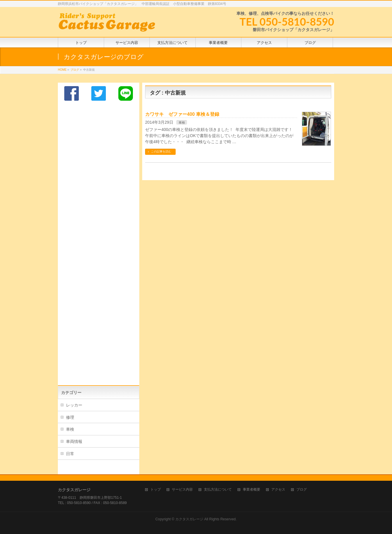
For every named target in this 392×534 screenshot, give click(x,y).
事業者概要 (252, 490)
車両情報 (74, 441)
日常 (70, 454)
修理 (70, 417)
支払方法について (218, 490)
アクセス (278, 490)
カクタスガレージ (189, 519)
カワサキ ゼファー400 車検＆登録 (182, 114)
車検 (182, 123)
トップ (156, 490)
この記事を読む (161, 151)
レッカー (74, 405)
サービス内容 (182, 490)
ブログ (302, 490)
